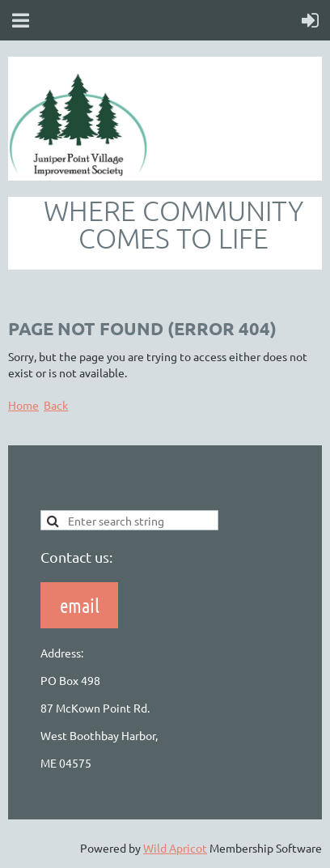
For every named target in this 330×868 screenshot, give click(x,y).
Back (56, 405)
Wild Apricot (175, 848)
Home (23, 405)
